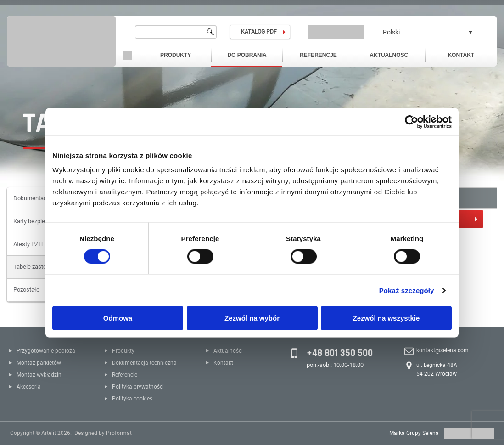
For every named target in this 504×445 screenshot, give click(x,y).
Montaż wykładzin (39, 375)
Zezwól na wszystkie (386, 318)
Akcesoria (29, 387)
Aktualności (389, 55)
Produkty (176, 55)
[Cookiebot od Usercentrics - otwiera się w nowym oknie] (412, 122)
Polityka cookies (132, 399)
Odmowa (118, 318)
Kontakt (461, 55)
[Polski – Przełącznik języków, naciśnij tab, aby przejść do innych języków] (428, 32)
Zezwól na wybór (252, 318)
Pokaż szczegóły (407, 290)
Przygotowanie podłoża (46, 351)
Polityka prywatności (138, 387)
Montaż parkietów (39, 363)
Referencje (318, 55)
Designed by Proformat (103, 433)
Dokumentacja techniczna (144, 363)
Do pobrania (247, 55)
